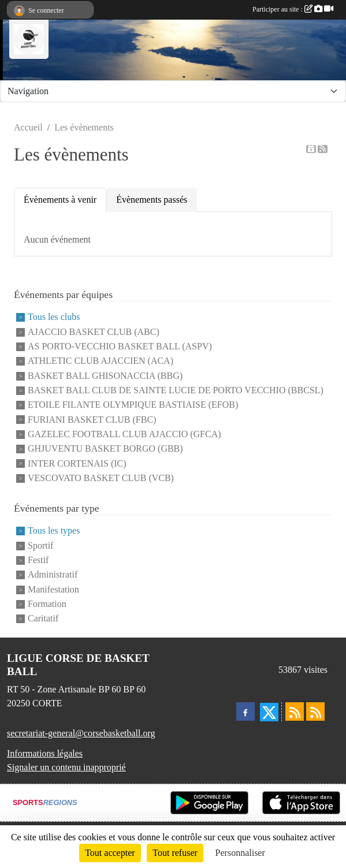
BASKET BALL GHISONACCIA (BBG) (105, 376)
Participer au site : (293, 9)
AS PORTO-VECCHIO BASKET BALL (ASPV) (120, 346)
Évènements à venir (60, 200)
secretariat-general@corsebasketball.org (81, 733)
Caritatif (43, 619)
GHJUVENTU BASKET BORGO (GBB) (105, 449)
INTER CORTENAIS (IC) (77, 463)
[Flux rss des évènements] (315, 711)
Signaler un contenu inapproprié (66, 767)
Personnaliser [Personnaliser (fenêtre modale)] (240, 853)
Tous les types (54, 531)
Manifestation (53, 589)
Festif (38, 560)
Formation (47, 604)
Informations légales (45, 753)
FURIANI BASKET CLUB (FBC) (92, 420)
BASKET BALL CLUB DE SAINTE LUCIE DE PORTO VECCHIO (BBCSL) (176, 390)
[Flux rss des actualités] (295, 711)
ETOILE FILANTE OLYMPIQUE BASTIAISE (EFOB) (133, 405)
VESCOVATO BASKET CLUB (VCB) (101, 478)
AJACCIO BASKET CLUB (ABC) (94, 332)
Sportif (40, 545)
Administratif (53, 575)
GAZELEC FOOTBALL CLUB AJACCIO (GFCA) (124, 434)
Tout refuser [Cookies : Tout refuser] (175, 853)
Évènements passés (152, 200)
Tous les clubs (54, 317)
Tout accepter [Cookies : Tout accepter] (110, 853)
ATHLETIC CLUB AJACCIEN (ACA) (101, 361)
